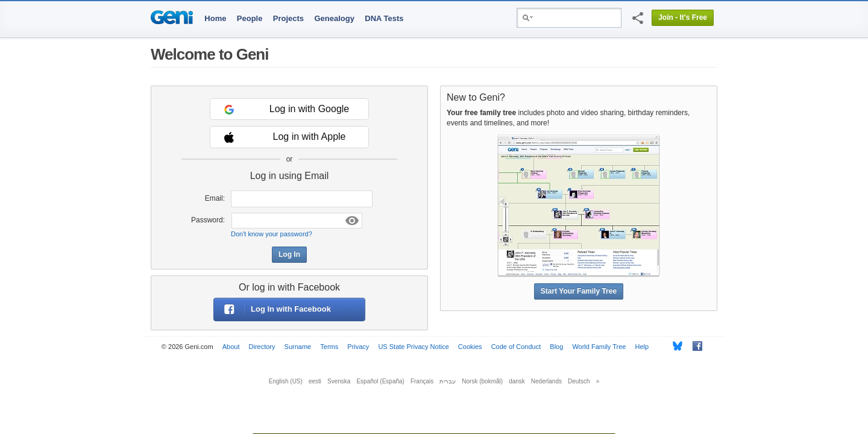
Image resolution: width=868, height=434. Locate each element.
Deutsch (579, 381)
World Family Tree (599, 347)
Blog (556, 347)
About (231, 347)
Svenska (339, 381)
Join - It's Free (683, 17)
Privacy (358, 347)
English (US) (286, 381)
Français (422, 381)
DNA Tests (384, 18)
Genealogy (334, 18)
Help (642, 347)
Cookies (470, 347)
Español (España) (380, 381)
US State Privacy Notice (413, 347)
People (250, 18)
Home (215, 18)
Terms (329, 347)
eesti (315, 381)
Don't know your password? (272, 234)
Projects (288, 18)
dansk (517, 381)
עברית (448, 381)
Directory (262, 347)
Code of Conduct (516, 347)
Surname (298, 347)
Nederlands (546, 381)
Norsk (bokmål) (482, 381)
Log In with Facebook (272, 310)
